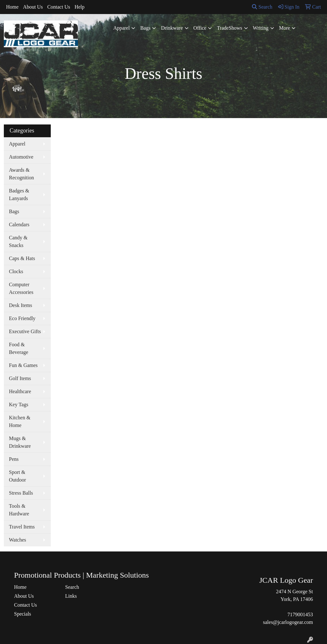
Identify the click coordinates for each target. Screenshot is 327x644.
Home (12, 7)
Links (71, 596)
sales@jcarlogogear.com (288, 622)
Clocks (16, 271)
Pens (14, 459)
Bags (145, 28)
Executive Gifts (25, 331)
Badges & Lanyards (19, 195)
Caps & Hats (22, 258)
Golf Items (20, 378)
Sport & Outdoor (17, 476)
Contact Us (59, 7)
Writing (261, 28)
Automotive (21, 157)
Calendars (19, 225)
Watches (18, 540)
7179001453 (300, 614)
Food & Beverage (19, 348)
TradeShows (229, 28)
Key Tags (19, 404)
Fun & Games (23, 365)
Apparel (122, 28)
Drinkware (172, 28)
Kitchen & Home (20, 421)
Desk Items (20, 305)
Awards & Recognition (21, 174)
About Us (33, 7)
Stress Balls (21, 493)
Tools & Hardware (19, 510)
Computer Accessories (21, 288)
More (285, 28)
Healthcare (20, 391)
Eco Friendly (22, 318)
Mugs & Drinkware (20, 442)
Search (262, 7)
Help (79, 7)
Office (200, 28)
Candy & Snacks (18, 241)
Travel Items (22, 527)
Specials (23, 614)
